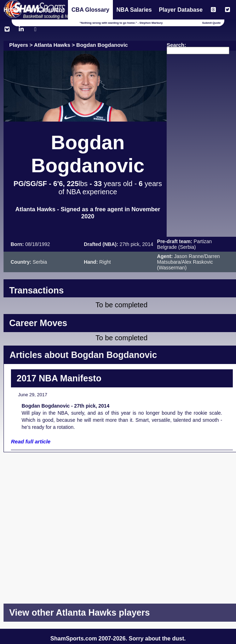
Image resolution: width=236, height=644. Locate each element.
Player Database (181, 10)
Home (11, 10)
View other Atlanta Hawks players (79, 612)
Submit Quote (211, 23)
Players (19, 45)
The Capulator (45, 10)
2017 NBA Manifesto (59, 378)
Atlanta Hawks (52, 45)
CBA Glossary (90, 10)
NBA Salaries (134, 10)
